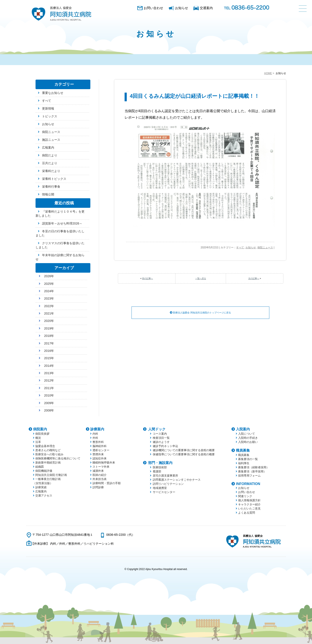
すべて (240, 247)
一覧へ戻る (201, 278)
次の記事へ (254, 278)
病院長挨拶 (42, 434)
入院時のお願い (248, 442)
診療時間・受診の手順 (107, 483)
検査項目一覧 (161, 438)
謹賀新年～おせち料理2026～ (62, 223)
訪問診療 (98, 487)
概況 (38, 438)
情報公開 (48, 194)
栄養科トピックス (54, 179)
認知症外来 (100, 458)
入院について (247, 434)
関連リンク (245, 496)
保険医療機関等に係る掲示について (58, 458)
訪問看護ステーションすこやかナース (177, 480)
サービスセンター (164, 492)
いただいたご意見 (249, 509)
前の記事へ (148, 278)
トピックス (50, 116)
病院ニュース (265, 247)
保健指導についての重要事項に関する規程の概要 (184, 454)
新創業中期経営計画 (48, 463)
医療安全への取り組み (49, 454)
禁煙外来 (98, 454)
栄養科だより (51, 171)
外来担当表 (100, 479)
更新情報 (48, 108)
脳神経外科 (100, 446)
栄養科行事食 (51, 187)
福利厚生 (244, 463)
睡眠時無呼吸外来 (104, 463)
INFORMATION (248, 484)
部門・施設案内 (160, 463)
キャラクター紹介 (249, 504)
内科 (95, 434)
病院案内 (40, 429)
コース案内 (160, 434)
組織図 (40, 467)
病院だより (50, 155)
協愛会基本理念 (45, 446)
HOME (268, 73)
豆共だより (50, 163)
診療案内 (97, 429)
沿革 (38, 442)
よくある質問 (247, 513)
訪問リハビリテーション (168, 484)
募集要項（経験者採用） (254, 467)
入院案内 (243, 429)
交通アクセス (44, 496)
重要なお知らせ (53, 93)
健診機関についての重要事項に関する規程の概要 (184, 450)
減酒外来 (98, 471)
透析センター (101, 450)
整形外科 (98, 442)
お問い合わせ (153, 8)
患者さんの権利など (48, 450)
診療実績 (41, 487)
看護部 (157, 471)
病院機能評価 (44, 471)
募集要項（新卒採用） (252, 471)
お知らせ (182, 8)
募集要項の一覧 (248, 459)
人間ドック (157, 429)
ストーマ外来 (101, 467)
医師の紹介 (100, 475)
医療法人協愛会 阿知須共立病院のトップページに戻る (201, 313)
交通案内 (206, 8)
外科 (95, 438)
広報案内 (48, 147)
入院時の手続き (248, 438)
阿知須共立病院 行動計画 (51, 475)
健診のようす (161, 442)
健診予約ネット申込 (165, 446)
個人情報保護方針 (249, 500)
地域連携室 (160, 488)
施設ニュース (51, 140)
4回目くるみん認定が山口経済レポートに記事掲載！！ (195, 96)
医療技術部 (160, 467)
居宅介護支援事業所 (165, 476)
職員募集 (243, 450)
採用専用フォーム (249, 476)
